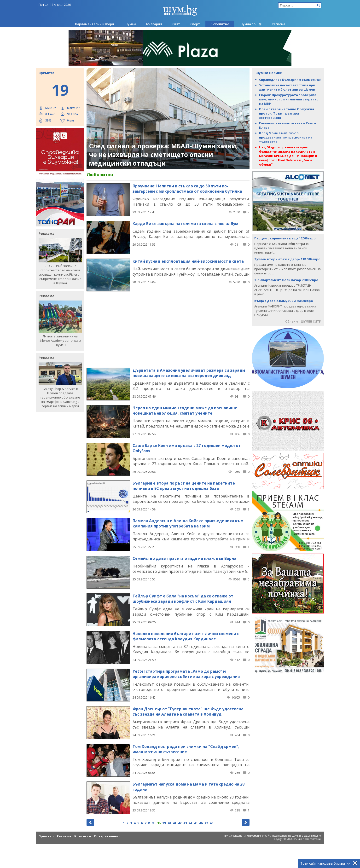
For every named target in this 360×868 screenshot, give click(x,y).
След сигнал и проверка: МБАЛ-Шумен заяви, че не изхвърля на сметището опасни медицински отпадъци (163, 155)
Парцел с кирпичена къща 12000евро (285, 238)
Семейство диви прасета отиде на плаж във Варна (184, 558)
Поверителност (108, 836)
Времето (46, 836)
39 (164, 823)
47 (206, 823)
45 (196, 823)
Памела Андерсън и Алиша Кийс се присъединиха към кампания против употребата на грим (188, 523)
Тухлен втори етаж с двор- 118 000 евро (287, 259)
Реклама (64, 836)
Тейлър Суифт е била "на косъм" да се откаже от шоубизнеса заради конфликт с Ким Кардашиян (183, 599)
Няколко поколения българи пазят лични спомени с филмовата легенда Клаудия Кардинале (186, 636)
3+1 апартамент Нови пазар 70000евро (286, 280)
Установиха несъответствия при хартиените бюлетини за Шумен (287, 87)
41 (174, 823)
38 (159, 823)
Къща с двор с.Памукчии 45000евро (284, 301)
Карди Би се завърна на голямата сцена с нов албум (185, 224)
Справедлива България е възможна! (290, 80)
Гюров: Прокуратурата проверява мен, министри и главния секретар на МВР (289, 99)
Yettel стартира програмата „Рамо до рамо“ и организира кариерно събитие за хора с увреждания (186, 674)
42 (180, 823)
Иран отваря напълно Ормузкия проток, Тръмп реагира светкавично (287, 113)
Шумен (130, 24)
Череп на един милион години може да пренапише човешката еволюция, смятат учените (185, 411)
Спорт (195, 24)
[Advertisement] (168, 329)
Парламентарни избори (95, 24)
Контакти (83, 836)
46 (201, 823)
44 (190, 823)
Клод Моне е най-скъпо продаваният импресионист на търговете (286, 137)
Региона (279, 24)
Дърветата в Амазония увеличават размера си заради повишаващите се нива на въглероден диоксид (189, 373)
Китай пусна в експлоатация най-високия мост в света (188, 261)
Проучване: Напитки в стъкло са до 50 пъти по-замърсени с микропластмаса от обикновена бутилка (187, 189)
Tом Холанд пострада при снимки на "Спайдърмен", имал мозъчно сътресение (186, 749)
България (154, 24)
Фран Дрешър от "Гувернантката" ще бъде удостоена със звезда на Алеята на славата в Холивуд (188, 712)
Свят (176, 24)
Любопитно (220, 24)
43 (185, 823)
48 (211, 823)
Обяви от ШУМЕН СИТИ (303, 321)
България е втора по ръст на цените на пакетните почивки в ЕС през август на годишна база (184, 486)
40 (169, 823)
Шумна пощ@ (250, 24)
